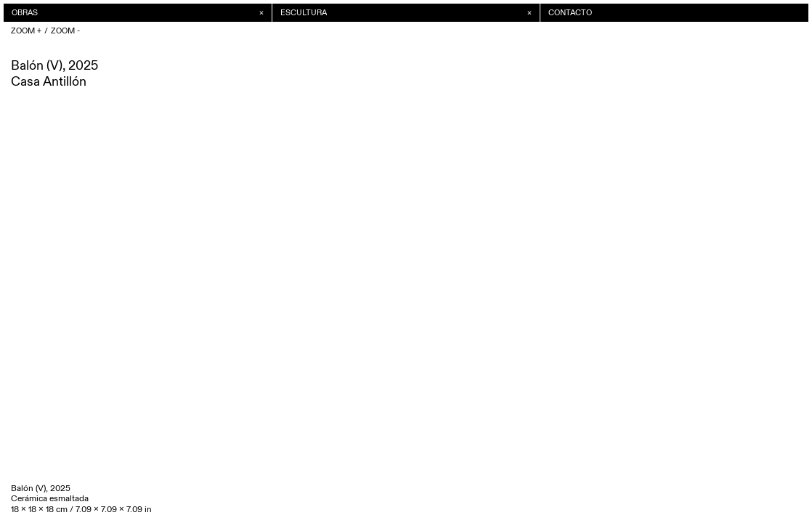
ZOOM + (26, 31)
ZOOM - (65, 31)
